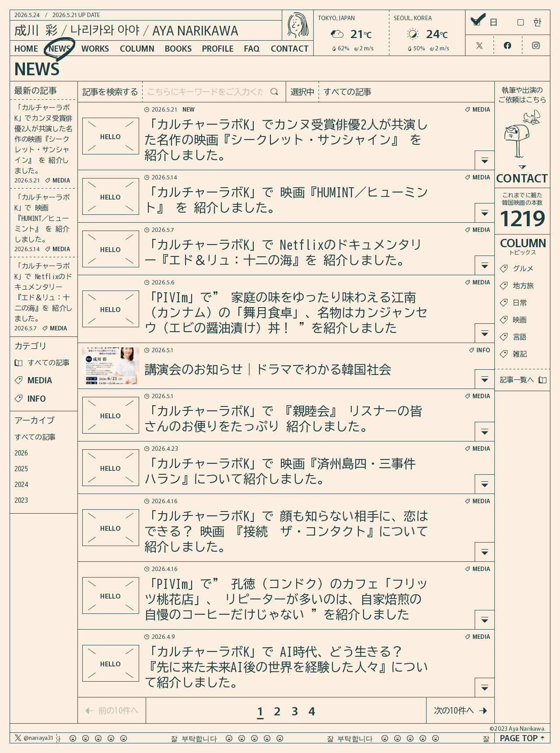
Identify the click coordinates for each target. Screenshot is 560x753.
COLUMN (137, 48)
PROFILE (218, 48)
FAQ (252, 48)
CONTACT (290, 48)
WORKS (95, 48)
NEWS (60, 48)
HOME (26, 48)
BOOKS (178, 48)
